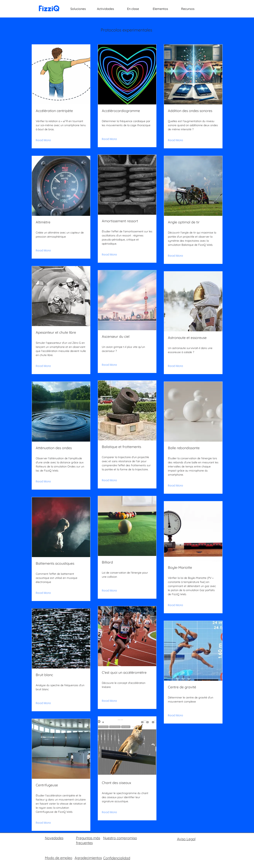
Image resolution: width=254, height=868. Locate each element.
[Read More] (43, 140)
